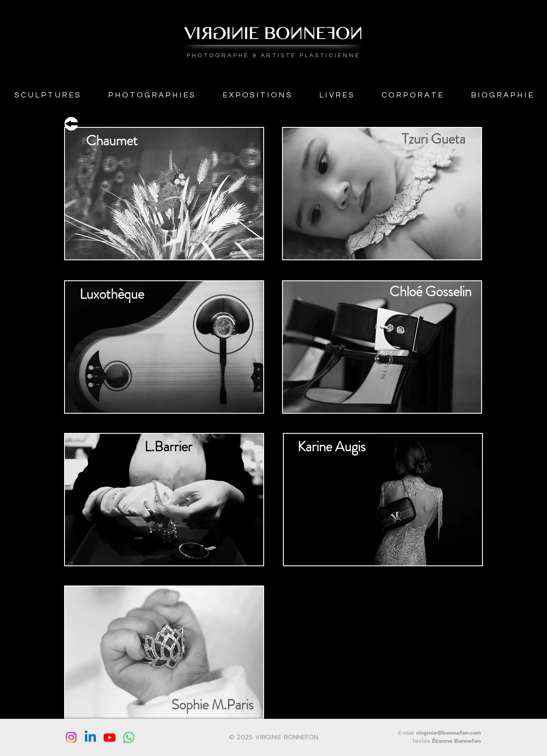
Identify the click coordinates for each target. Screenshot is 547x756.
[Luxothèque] (112, 294)
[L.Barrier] (168, 447)
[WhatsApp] (129, 737)
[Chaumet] (112, 141)
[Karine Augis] (331, 447)
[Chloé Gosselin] (430, 292)
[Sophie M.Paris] (212, 705)
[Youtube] (110, 737)
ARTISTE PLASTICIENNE (310, 56)
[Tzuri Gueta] (434, 139)
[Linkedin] (90, 737)
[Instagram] (71, 737)
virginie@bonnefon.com (448, 733)
